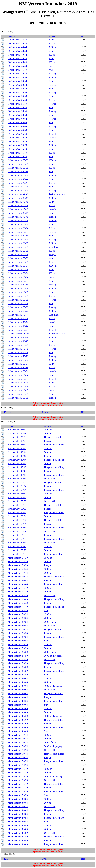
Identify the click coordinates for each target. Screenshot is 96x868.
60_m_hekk (50, 479)
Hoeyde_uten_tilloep (54, 437)
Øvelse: (52, 36)
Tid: (83, 36)
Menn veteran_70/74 (18, 311)
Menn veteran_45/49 (18, 198)
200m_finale (50, 622)
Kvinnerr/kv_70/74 (18, 138)
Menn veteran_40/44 (18, 175)
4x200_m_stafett (57, 194)
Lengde (48, 441)
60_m (51, 40)
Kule (51, 70)
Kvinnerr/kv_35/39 (18, 40)
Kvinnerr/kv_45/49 (18, 58)
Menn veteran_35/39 (18, 160)
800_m (52, 43)
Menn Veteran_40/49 (19, 194)
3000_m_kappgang (53, 656)
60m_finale (54, 247)
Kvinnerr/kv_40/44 (18, 47)
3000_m (53, 47)
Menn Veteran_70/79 (19, 334)
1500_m (48, 430)
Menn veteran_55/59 (18, 243)
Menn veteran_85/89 (18, 383)
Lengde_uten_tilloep (54, 445)
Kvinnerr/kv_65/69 (18, 130)
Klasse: (12, 36)
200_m (48, 433)
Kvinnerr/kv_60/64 (18, 115)
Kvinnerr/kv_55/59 (18, 96)
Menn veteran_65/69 (18, 288)
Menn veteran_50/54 (18, 221)
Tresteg (52, 74)
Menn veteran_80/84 (18, 360)
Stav (46, 611)
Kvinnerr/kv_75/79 (18, 145)
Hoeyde (52, 66)
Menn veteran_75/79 (18, 337)
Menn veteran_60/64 (18, 266)
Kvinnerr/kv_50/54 (18, 77)
